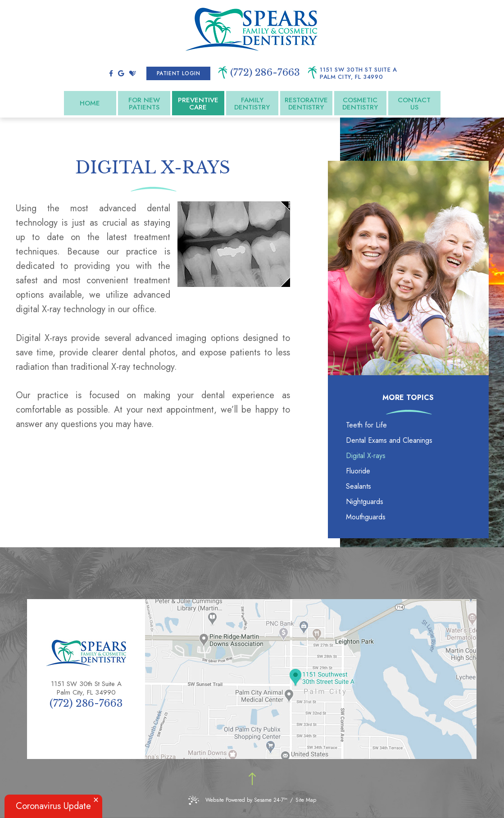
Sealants (359, 486)
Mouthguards (366, 517)
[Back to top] (252, 779)
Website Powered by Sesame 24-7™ (238, 800)
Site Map (306, 800)
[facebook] (111, 73)
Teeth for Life (366, 425)
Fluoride (358, 471)
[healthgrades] (133, 73)
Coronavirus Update (53, 806)
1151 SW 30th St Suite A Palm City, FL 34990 (359, 73)
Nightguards (365, 502)
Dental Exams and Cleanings (389, 440)
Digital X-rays (366, 456)
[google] (121, 73)
